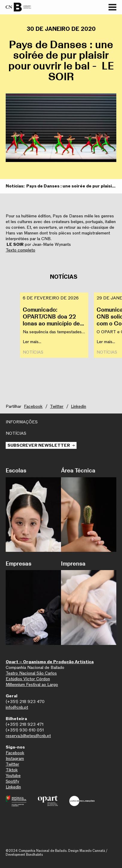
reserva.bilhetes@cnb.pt (28, 736)
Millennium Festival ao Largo (32, 685)
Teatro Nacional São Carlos (31, 673)
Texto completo (20, 250)
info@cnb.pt (17, 707)
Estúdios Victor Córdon (28, 679)
